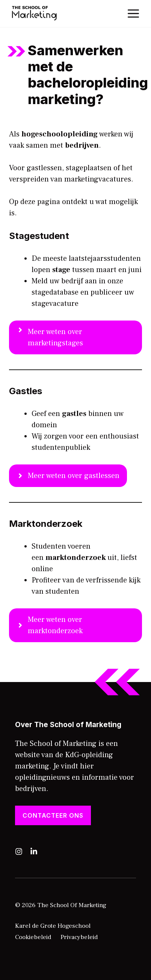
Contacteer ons (53, 815)
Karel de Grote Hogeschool (53, 926)
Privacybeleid (79, 937)
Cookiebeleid (33, 937)
